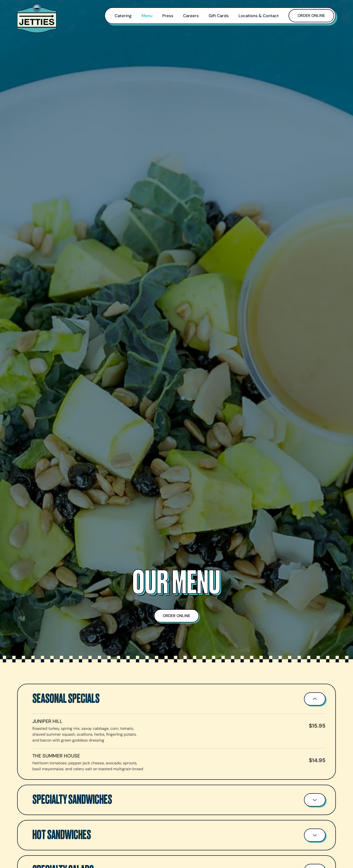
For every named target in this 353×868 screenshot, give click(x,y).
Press (168, 16)
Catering (123, 16)
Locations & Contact (259, 16)
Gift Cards (219, 16)
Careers (191, 16)
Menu (147, 16)
